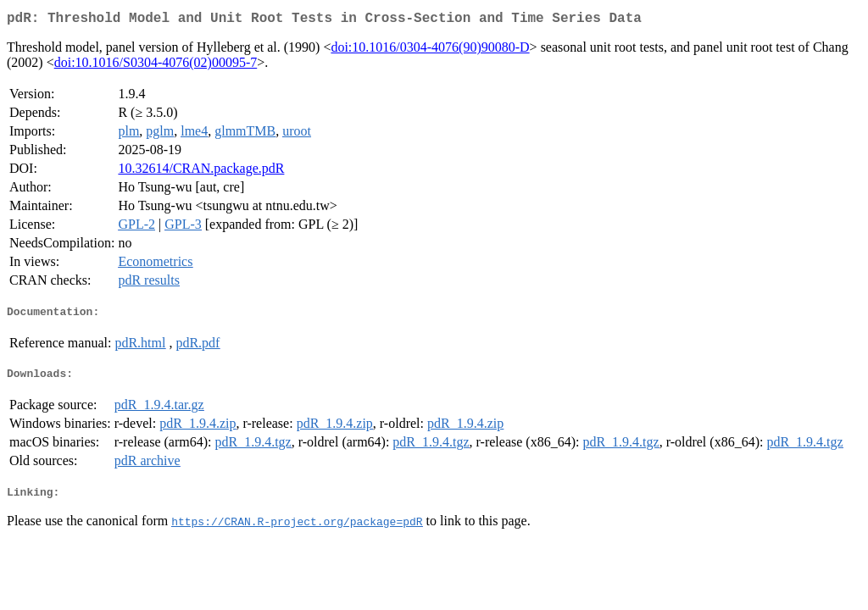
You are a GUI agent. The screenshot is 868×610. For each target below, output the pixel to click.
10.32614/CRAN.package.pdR (201, 172)
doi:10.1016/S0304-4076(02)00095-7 (156, 66)
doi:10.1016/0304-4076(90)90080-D (430, 50)
